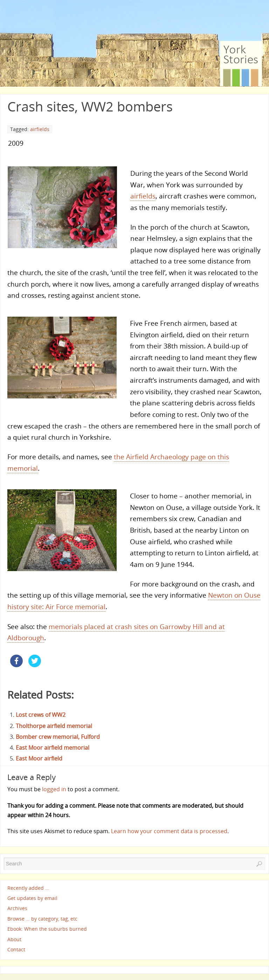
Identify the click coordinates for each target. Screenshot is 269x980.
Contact (16, 950)
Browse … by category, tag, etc (42, 919)
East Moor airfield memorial (53, 748)
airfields (40, 129)
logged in (54, 789)
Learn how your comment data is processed (169, 831)
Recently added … (28, 888)
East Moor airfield (39, 758)
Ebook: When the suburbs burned (47, 929)
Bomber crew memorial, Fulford (58, 737)
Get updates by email (32, 898)
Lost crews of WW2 (41, 715)
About (14, 939)
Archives (17, 909)
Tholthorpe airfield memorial (54, 726)
